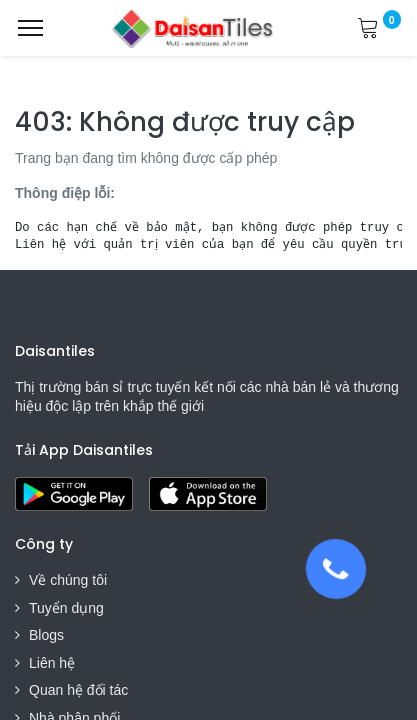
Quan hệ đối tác (78, 690)
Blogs (46, 635)
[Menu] (30, 28)
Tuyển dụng (66, 608)
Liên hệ (52, 663)
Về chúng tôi (68, 580)
